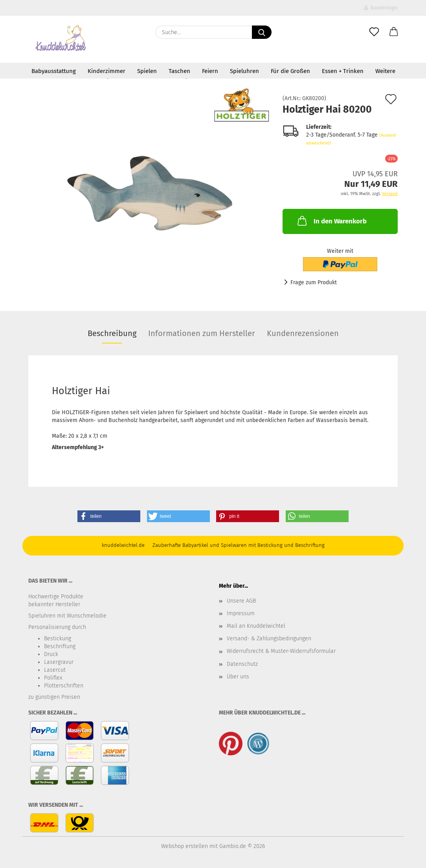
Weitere (385, 71)
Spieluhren (244, 71)
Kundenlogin (381, 8)
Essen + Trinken (343, 71)
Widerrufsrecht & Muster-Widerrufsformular (281, 651)
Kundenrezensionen (303, 333)
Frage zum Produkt (314, 282)
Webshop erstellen (185, 846)
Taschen (179, 71)
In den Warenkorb (331, 221)
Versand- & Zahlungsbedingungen (269, 639)
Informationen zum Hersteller (202, 333)
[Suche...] (262, 32)
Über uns (238, 677)
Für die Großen (290, 71)
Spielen (147, 71)
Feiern (210, 71)
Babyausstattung (54, 71)
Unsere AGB (241, 601)
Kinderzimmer (106, 71)
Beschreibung (112, 333)
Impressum (241, 613)
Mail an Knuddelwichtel (256, 626)
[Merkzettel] (374, 32)
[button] (394, 32)
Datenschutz (242, 664)
